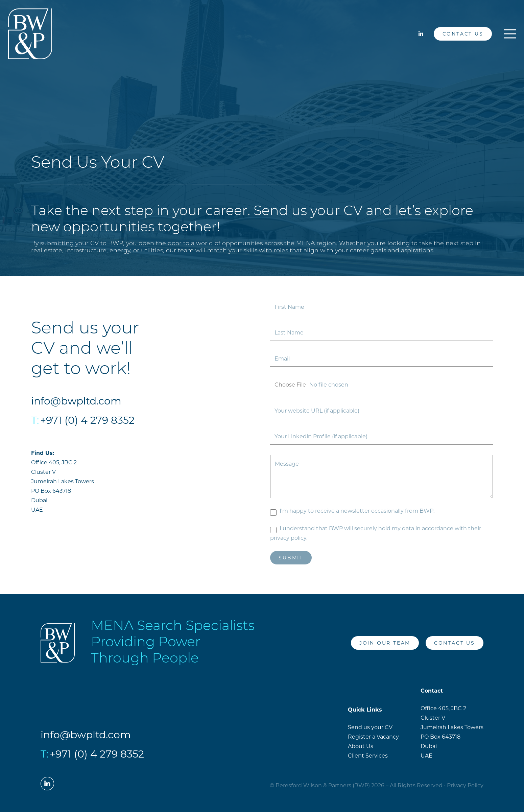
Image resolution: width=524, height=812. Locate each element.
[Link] (30, 34)
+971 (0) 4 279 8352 (87, 420)
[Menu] (510, 34)
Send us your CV (370, 727)
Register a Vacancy (373, 737)
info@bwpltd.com (76, 401)
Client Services (368, 756)
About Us (361, 746)
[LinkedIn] (421, 34)
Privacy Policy (465, 785)
